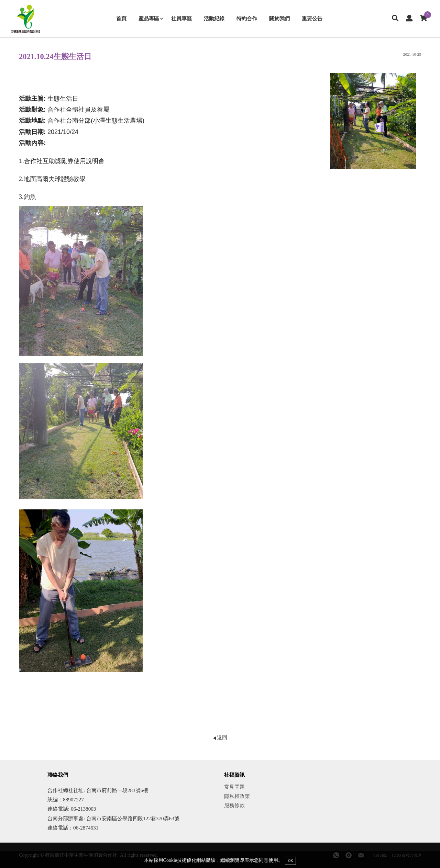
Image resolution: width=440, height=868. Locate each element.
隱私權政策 (237, 796)
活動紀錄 (214, 18)
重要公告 (312, 18)
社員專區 (181, 18)
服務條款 (234, 805)
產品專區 (151, 18)
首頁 (121, 18)
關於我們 (279, 18)
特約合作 (247, 18)
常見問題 (234, 787)
